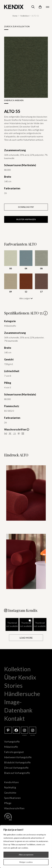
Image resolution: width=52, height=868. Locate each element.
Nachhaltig (10, 787)
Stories (13, 686)
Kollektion (25, 16)
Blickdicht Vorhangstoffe (17, 762)
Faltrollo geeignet (14, 752)
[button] (12, 624)
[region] (26, 847)
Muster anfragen (26, 219)
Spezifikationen (12, 798)
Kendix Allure (11, 782)
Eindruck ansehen (14, 100)
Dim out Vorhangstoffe (16, 768)
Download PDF (26, 207)
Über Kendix (20, 677)
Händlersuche (22, 694)
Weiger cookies (26, 862)
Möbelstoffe (11, 747)
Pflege (8, 803)
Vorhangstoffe (12, 742)
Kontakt (14, 718)
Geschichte (10, 793)
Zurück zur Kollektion (17, 26)
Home (15, 16)
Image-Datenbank (18, 706)
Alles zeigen (26, 298)
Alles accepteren (26, 855)
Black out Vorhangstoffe (17, 773)
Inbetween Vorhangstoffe (18, 757)
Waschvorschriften (14, 808)
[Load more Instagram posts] (26, 638)
